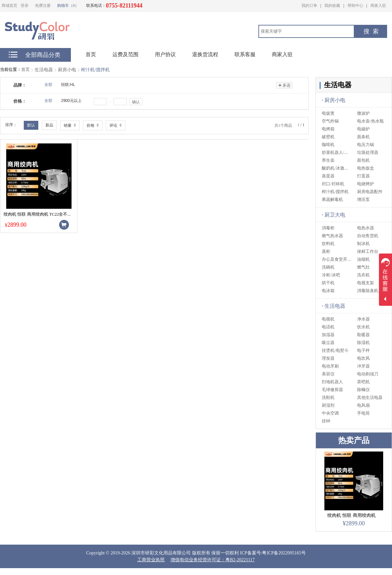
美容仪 (328, 374)
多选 (284, 85)
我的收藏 (332, 6)
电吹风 (363, 358)
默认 (31, 125)
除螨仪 (363, 390)
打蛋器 (363, 176)
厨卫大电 (334, 215)
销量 (70, 125)
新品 (49, 125)
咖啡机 (328, 145)
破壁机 (328, 137)
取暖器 (363, 335)
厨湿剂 (328, 405)
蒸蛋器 (328, 176)
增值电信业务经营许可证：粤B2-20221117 (213, 560)
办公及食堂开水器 (339, 259)
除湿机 (363, 343)
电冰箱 (328, 291)
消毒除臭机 (368, 291)
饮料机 (328, 244)
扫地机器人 (332, 382)
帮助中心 (355, 6)
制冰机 (363, 244)
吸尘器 (328, 343)
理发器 (328, 358)
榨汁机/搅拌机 (95, 70)
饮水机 (363, 327)
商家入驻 (378, 6)
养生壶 (328, 160)
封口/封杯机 (333, 184)
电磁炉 (363, 129)
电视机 (328, 319)
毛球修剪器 (332, 390)
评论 (116, 125)
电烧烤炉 (366, 184)
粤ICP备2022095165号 (284, 553)
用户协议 (165, 54)
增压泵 (363, 199)
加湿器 (328, 335)
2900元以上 (71, 101)
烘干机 (328, 283)
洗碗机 (328, 267)
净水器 (363, 319)
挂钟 (326, 421)
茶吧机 (363, 382)
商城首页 (9, 6)
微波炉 (363, 113)
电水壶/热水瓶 (370, 121)
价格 (93, 125)
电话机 (328, 327)
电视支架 (366, 283)
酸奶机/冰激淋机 (337, 168)
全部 (48, 85)
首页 (25, 69)
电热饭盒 (366, 168)
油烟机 (363, 259)
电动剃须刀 (368, 374)
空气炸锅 (330, 121)
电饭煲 (328, 113)
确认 (136, 102)
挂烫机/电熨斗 (335, 350)
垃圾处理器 (368, 152)
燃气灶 (363, 267)
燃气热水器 (332, 236)
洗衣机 (363, 275)
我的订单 (309, 6)
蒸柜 (326, 251)
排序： (11, 125)
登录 (24, 6)
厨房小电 (67, 70)
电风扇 (363, 405)
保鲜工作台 (368, 251)
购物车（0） (68, 6)
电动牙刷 (330, 366)
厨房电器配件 (370, 192)
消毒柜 (328, 228)
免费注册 (43, 6)
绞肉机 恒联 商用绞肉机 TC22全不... (37, 214)
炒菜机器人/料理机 (339, 152)
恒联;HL (68, 85)
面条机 (363, 137)
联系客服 (245, 54)
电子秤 (363, 350)
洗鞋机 (328, 397)
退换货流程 (205, 54)
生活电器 (44, 70)
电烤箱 (328, 129)
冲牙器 (363, 366)
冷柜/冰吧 (331, 275)
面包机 (363, 160)
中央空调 (330, 413)
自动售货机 (368, 236)
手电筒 (363, 413)
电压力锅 (366, 145)
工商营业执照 (151, 560)
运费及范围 (125, 54)
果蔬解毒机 (332, 199)
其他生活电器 (370, 397)
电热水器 (366, 228)
